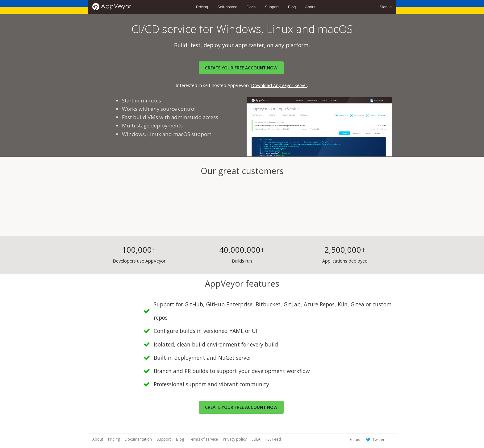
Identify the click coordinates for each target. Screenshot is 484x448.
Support (272, 7)
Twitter (375, 440)
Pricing (202, 7)
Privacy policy (235, 439)
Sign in (386, 7)
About (310, 7)
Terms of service (203, 439)
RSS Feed (273, 439)
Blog (292, 7)
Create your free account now (241, 407)
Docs (251, 7)
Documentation (138, 439)
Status (355, 440)
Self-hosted (227, 7)
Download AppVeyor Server (279, 85)
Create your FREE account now (241, 68)
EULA (256, 439)
